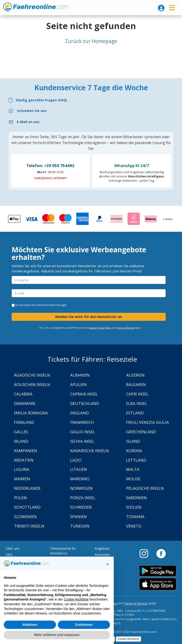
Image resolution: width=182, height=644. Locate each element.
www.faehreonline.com (36, 7)
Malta (133, 469)
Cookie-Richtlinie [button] (76, 599)
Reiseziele (102, 555)
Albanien (80, 375)
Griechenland (141, 432)
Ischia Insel (82, 441)
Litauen (79, 469)
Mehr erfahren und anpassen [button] (57, 635)
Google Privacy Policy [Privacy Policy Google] (100, 328)
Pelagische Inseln (145, 488)
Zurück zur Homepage (91, 41)
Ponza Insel (83, 498)
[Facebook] (161, 553)
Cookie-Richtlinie (128, 639)
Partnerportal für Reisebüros (63, 551)
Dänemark (25, 403)
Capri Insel (137, 394)
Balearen (136, 384)
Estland (135, 413)
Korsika (134, 451)
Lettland (136, 460)
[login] (161, 8)
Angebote (102, 548)
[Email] (91, 122)
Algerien (135, 375)
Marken (22, 479)
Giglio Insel (83, 432)
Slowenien (25, 517)
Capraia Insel (84, 394)
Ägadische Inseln (32, 375)
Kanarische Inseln (89, 451)
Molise (133, 479)
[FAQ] (91, 100)
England (80, 413)
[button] (108, 564)
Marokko (80, 479)
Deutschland (85, 403)
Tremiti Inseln (29, 526)
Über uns (13, 548)
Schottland (27, 507)
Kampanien (25, 451)
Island (133, 441)
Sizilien (134, 507)
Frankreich (82, 422)
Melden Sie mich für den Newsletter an (89, 317)
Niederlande (27, 488)
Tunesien (80, 526)
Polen (20, 498)
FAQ (9, 555)
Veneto (134, 526)
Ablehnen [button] (30, 625)
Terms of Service (125, 328)
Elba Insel (137, 403)
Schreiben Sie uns (32, 111)
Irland (21, 441)
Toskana (135, 517)
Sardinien (136, 498)
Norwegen (81, 488)
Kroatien (24, 460)
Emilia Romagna (31, 413)
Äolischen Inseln (32, 384)
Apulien (78, 384)
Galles (21, 432)
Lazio (76, 460)
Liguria (22, 469)
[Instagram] (146, 553)
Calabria (23, 394)
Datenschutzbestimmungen (51, 305)
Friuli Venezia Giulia (148, 422)
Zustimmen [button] (84, 625)
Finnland (24, 422)
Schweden (81, 507)
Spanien (78, 517)
